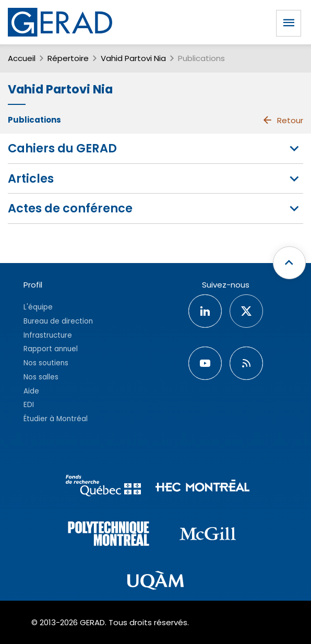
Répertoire (68, 58)
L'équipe (38, 307)
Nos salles (41, 377)
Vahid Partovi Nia (133, 58)
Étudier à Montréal (56, 419)
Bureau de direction (58, 321)
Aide (31, 391)
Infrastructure (48, 335)
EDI (29, 405)
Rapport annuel (51, 349)
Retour (283, 120)
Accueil (22, 58)
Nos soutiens (46, 363)
